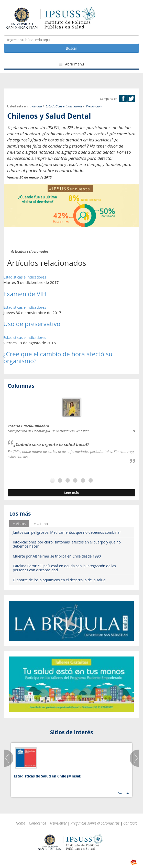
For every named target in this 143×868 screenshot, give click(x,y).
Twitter (131, 98)
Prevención (94, 106)
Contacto (130, 823)
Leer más (71, 493)
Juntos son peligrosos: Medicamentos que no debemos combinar (67, 532)
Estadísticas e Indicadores (64, 106)
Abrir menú (72, 64)
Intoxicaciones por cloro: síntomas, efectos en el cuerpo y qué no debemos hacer (67, 544)
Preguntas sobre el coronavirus (95, 823)
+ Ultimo (41, 524)
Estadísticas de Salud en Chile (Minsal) (48, 776)
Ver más (124, 793)
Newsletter (58, 823)
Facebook (123, 98)
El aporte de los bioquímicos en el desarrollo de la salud (59, 580)
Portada (36, 106)
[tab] (19, 524)
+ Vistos (19, 524)
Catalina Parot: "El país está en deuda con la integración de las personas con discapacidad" (64, 568)
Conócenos (37, 823)
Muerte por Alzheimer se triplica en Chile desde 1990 (57, 556)
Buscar (71, 48)
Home (20, 823)
